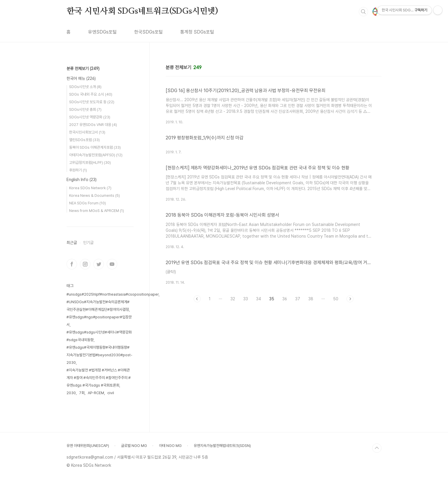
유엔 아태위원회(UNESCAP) (88, 446)
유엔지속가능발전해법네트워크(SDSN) (222, 446)
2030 (71, 393)
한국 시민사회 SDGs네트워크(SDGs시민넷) (142, 11)
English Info (82, 180)
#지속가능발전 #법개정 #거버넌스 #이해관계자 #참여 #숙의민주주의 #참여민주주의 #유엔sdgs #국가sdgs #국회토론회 (99, 378)
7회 (82, 393)
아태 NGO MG (170, 446)
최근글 (72, 243)
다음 (350, 299)
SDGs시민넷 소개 (85, 87)
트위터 (99, 264)
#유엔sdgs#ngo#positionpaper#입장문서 (99, 321)
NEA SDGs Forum (87, 203)
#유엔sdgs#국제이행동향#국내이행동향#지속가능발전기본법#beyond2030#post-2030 (99, 355)
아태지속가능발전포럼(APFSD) (96, 155)
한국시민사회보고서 (87, 132)
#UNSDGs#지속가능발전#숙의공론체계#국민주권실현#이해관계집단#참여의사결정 (98, 306)
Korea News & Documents (94, 195)
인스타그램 (85, 264)
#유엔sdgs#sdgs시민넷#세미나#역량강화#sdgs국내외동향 (99, 336)
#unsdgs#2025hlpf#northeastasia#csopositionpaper (113, 294)
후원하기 (78, 170)
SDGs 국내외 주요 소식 (91, 94)
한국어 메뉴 (81, 78)
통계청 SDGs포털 (197, 32)
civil (111, 393)
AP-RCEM (96, 393)
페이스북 (72, 264)
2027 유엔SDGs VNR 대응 (93, 125)
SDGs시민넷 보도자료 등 (92, 102)
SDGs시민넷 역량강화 (90, 117)
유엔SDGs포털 (102, 32)
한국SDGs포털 (148, 32)
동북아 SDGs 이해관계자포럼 (95, 147)
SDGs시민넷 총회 (85, 109)
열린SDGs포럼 (84, 140)
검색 (363, 12)
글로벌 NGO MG (134, 446)
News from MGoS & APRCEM (97, 211)
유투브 (112, 264)
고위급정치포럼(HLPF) (90, 163)
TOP (377, 448)
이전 (197, 299)
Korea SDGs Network (90, 188)
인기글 (88, 243)
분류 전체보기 (83, 69)
